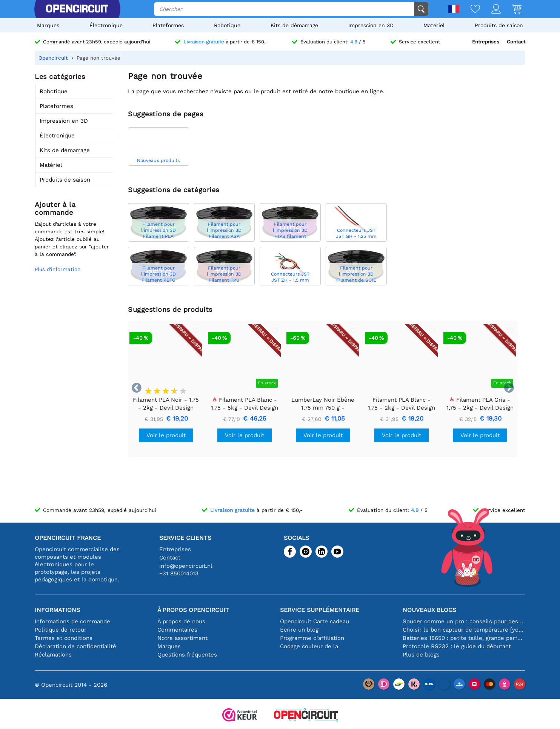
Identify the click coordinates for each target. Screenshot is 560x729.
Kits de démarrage (294, 25)
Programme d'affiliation (312, 638)
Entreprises (486, 42)
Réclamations (53, 655)
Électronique (106, 25)
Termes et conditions (64, 638)
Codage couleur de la (309, 646)
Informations (57, 610)
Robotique (227, 25)
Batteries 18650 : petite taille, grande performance (464, 638)
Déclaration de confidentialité (75, 646)
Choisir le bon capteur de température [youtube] (464, 630)
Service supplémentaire (320, 610)
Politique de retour (61, 630)
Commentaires (177, 630)
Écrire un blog (299, 630)
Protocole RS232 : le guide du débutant (457, 646)
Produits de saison (499, 25)
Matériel (434, 25)
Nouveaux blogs (429, 610)
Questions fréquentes (187, 655)
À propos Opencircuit (193, 610)
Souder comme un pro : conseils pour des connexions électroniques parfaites (464, 621)
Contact (516, 42)
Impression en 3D (371, 25)
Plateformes (168, 25)
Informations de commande (72, 621)
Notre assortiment (182, 638)
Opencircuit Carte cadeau (315, 621)
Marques (48, 25)
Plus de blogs (421, 655)
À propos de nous (181, 621)
